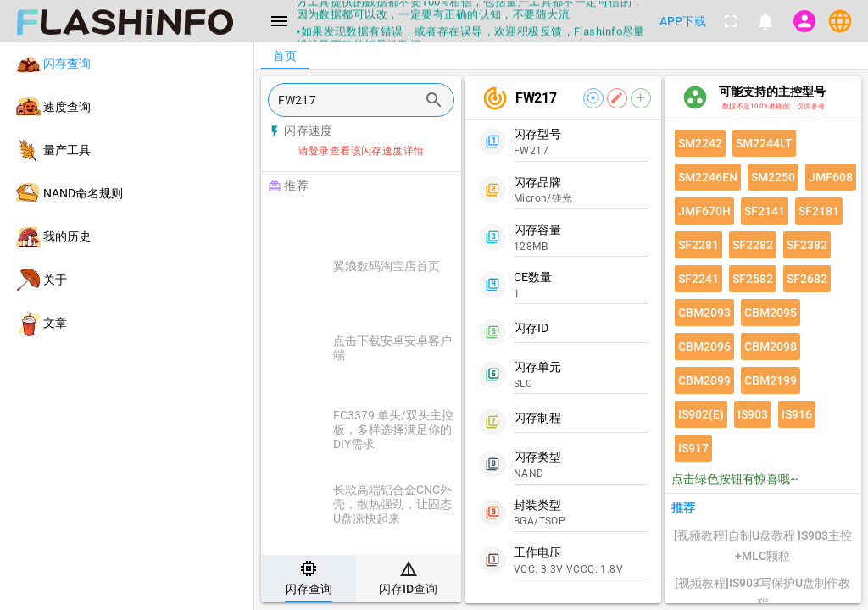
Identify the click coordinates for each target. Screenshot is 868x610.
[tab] (309, 579)
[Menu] (279, 21)
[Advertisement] (403, 222)
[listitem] (126, 64)
